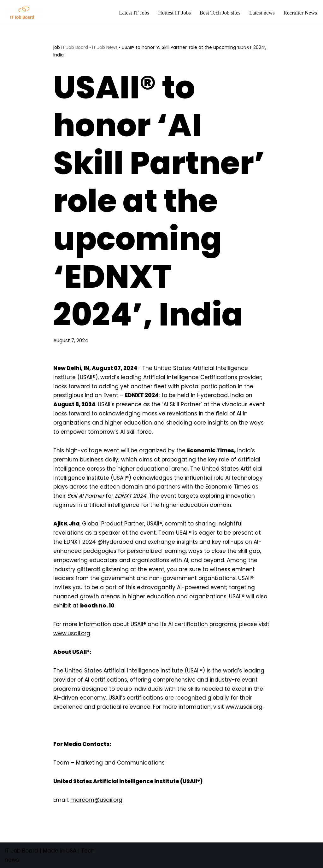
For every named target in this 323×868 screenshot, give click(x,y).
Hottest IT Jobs (174, 13)
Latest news (262, 13)
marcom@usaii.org (96, 800)
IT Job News (105, 47)
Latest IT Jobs (134, 13)
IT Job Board (75, 47)
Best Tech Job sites (220, 13)
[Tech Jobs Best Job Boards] (25, 12)
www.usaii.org (72, 633)
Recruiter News (300, 13)
